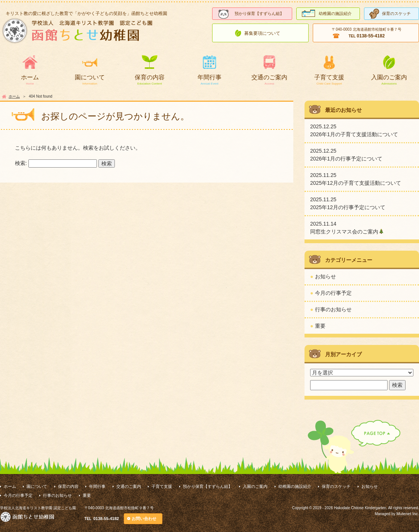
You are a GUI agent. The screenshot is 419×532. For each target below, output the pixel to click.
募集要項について (262, 33)
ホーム (30, 77)
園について (90, 77)
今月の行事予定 (333, 293)
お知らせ (325, 276)
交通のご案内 (269, 77)
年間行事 (209, 77)
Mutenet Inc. (408, 514)
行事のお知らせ (333, 309)
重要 (320, 326)
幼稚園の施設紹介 (335, 13)
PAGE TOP (354, 447)
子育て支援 (329, 77)
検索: (21, 163)
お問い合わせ (144, 519)
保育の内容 (150, 77)
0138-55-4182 (106, 519)
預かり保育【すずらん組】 (259, 13)
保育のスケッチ (396, 13)
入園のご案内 (389, 77)
